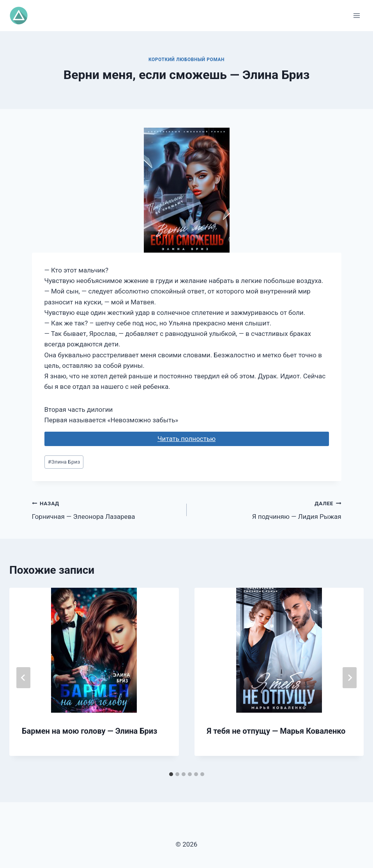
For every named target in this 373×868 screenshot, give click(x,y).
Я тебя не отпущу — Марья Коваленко (276, 731)
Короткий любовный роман (186, 60)
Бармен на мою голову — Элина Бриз (89, 731)
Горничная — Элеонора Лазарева (106, 509)
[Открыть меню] (356, 15)
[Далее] (350, 678)
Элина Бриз (64, 462)
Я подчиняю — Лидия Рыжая (267, 509)
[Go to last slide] (23, 678)
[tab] (171, 774)
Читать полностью (186, 439)
